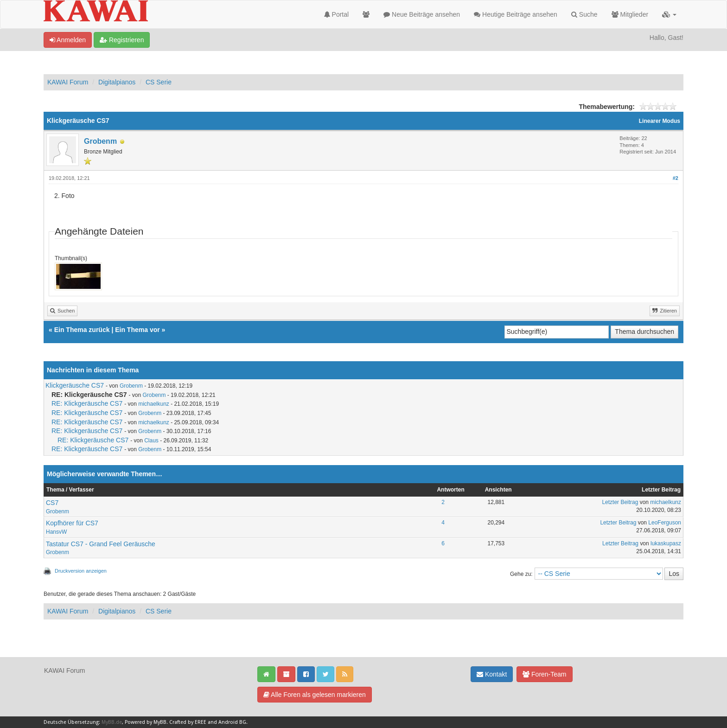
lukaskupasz (666, 543)
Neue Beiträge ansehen (422, 14)
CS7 (52, 503)
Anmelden (68, 40)
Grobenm (100, 141)
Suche (584, 14)
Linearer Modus (660, 121)
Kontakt (492, 674)
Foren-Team (544, 674)
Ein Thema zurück (82, 330)
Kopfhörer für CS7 (72, 523)
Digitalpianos (117, 82)
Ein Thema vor (137, 330)
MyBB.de (112, 722)
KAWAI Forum (68, 82)
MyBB (160, 722)
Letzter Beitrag (620, 502)
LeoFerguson (665, 523)
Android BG (232, 722)
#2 (676, 178)
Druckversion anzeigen (81, 571)
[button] (669, 14)
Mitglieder (630, 14)
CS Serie (159, 82)
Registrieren (122, 40)
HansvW (56, 532)
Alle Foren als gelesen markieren (315, 695)
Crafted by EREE (188, 722)
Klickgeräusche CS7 (75, 385)
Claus (151, 441)
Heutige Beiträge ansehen (516, 14)
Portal (336, 14)
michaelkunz (154, 404)
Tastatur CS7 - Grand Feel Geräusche (101, 544)
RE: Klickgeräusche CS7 (87, 403)
